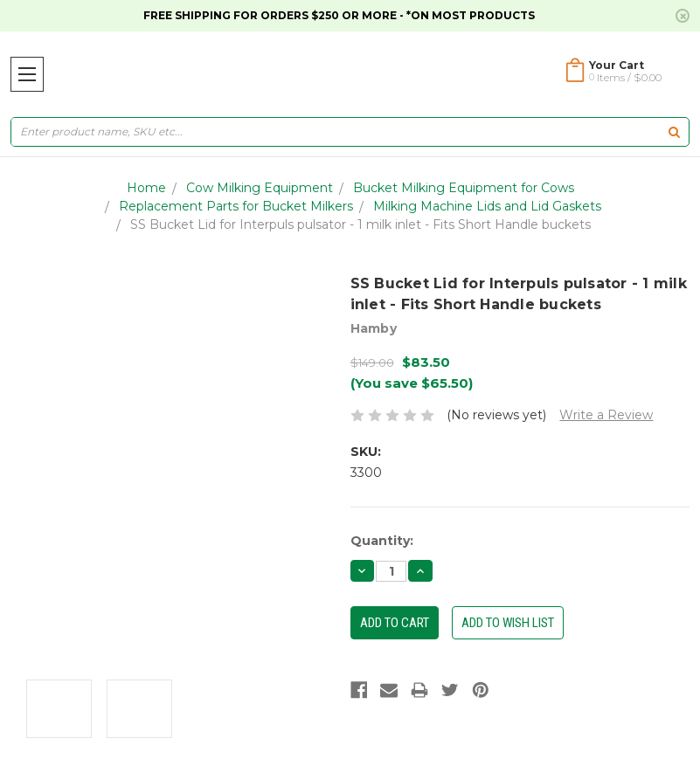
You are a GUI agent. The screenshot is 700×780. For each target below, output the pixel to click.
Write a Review (606, 415)
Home (146, 188)
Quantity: (382, 541)
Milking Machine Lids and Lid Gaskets (487, 206)
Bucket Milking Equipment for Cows (464, 188)
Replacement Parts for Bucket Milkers (236, 206)
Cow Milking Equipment (260, 188)
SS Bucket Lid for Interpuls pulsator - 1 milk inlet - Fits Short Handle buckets (360, 224)
